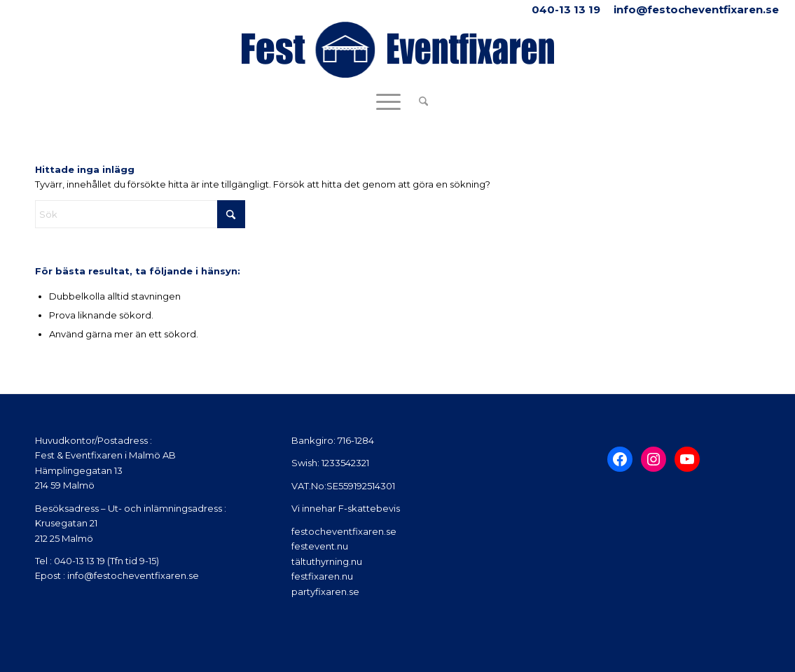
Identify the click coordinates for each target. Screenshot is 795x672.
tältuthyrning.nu (327, 561)
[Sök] (419, 101)
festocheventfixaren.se (344, 531)
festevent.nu (320, 546)
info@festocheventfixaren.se (696, 9)
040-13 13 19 (566, 9)
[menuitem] (419, 101)
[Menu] (388, 101)
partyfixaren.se (325, 591)
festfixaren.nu (322, 576)
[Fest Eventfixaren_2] (398, 52)
